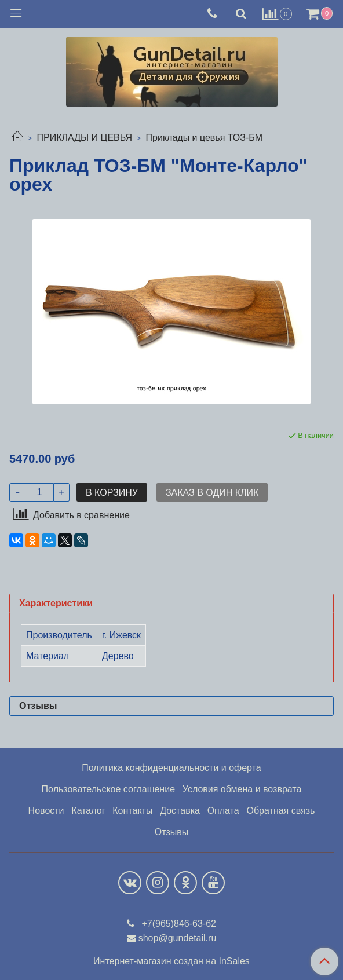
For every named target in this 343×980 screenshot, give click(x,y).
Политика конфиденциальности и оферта (171, 768)
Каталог (88, 811)
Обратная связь (281, 811)
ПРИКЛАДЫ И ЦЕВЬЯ (84, 138)
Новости (46, 811)
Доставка (180, 811)
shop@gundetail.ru (178, 938)
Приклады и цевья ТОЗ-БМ (205, 138)
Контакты (132, 811)
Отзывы (172, 832)
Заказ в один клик (212, 493)
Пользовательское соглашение (108, 789)
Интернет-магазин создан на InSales (171, 961)
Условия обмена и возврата (242, 789)
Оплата (223, 811)
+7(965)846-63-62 (178, 924)
